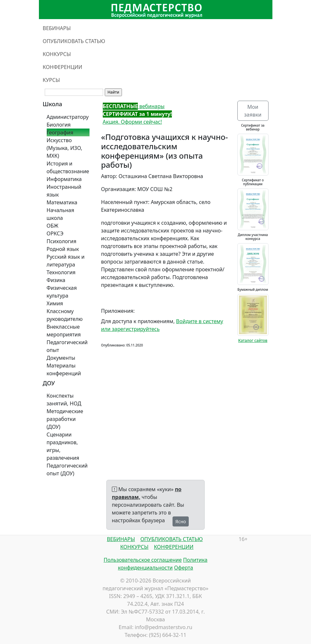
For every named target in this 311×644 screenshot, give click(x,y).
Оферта (184, 568)
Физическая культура (62, 292)
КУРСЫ (51, 80)
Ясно (181, 521)
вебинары (134, 106)
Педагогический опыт (67, 346)
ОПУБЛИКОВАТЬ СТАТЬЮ (74, 41)
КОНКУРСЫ (57, 54)
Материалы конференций (64, 369)
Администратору (68, 117)
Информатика (64, 179)
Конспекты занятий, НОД (64, 400)
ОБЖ (53, 226)
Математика (62, 202)
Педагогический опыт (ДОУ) (67, 469)
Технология (61, 272)
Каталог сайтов (253, 340)
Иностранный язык (64, 191)
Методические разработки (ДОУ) (65, 419)
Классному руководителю (65, 315)
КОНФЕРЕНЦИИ (63, 67)
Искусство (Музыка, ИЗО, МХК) (65, 148)
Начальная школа (60, 214)
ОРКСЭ (55, 233)
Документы (61, 358)
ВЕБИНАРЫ (57, 28)
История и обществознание (68, 167)
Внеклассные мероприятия (64, 331)
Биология (59, 125)
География (60, 132)
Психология (62, 241)
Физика (56, 280)
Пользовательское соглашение (143, 560)
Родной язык (63, 249)
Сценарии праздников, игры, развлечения (63, 446)
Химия (55, 303)
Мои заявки (253, 111)
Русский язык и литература (66, 261)
